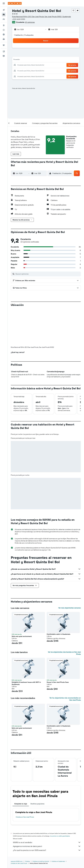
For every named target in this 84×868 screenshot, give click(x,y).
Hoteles (28, 861)
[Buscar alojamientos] (4, 15)
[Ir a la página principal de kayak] (15, 3)
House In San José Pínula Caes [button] (58, 682)
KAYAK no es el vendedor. (47, 842)
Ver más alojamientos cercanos (70, 608)
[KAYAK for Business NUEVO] (4, 39)
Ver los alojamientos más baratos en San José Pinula (64, 653)
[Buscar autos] (4, 19)
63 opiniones (30, 22)
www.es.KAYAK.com (17, 861)
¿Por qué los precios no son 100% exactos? (47, 850)
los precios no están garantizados (60, 836)
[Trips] (4, 45)
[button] (4, 3)
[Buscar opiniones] (48, 274)
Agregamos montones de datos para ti (47, 846)
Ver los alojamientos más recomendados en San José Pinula (65, 699)
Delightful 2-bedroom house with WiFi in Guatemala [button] (26, 683)
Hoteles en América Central (41, 861)
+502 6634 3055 (19, 19)
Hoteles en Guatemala (58, 861)
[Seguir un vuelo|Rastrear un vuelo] (4, 30)
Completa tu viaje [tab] (21, 804)
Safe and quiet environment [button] (22, 636)
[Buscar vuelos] (4, 10)
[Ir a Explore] (4, 25)
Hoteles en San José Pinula (25, 817)
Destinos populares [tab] (37, 804)
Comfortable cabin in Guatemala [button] (58, 634)
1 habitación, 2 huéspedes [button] (24, 35)
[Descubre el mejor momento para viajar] (4, 34)
